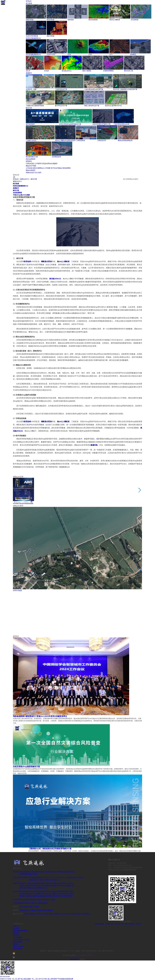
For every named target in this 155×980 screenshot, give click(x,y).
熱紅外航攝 (50, 36)
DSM (90, 54)
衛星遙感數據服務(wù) (33, 54)
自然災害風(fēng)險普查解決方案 (70, 124)
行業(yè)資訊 (30, 163)
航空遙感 (29, 3)
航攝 (126, 924)
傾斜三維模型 (87, 71)
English (82, 959)
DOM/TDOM (51, 54)
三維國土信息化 (31, 140)
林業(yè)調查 (37, 899)
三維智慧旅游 (81, 140)
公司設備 (29, 168)
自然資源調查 (17, 193)
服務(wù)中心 (25, 179)
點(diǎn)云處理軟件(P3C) (114, 106)
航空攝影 (138, 924)
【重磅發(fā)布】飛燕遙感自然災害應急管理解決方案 (50, 849)
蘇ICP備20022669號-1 (106, 951)
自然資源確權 (27, 899)
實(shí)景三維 (129, 71)
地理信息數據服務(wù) (33, 38)
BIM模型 (133, 54)
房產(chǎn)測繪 (36, 903)
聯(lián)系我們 (31, 170)
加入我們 (38, 173)
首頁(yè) (29, 1)
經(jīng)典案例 (31, 159)
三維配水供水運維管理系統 (35, 106)
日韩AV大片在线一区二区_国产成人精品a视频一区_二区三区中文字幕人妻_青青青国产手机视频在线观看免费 (37, 979)
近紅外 (28, 71)
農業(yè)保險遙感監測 (125, 140)
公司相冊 (47, 168)
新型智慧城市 (30, 124)
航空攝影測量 (99, 924)
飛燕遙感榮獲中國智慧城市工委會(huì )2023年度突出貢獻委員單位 (40, 716)
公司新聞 (38, 163)
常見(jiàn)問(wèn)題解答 (49, 163)
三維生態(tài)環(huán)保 (121, 124)
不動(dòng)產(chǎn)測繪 (21, 195)
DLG (111, 54)
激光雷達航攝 (93, 20)
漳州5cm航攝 (17, 590)
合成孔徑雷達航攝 (32, 36)
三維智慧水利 (101, 140)
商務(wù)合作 (30, 173)
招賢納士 (26, 914)
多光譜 (46, 71)
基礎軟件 (29, 73)
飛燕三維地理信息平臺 (92, 106)
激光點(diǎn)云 (67, 71)
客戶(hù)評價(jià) (56, 168)
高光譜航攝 (135, 20)
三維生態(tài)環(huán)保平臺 (94, 89)
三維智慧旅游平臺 (61, 89)
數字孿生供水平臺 (61, 106)
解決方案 (29, 108)
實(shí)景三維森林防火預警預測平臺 (125, 89)
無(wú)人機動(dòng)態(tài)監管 (65, 140)
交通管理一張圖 (31, 89)
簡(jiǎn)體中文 (75, 959)
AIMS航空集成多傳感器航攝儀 (23, 503)
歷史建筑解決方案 (32, 157)
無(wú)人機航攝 (115, 20)
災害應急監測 (56, 157)
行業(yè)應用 (24, 907)
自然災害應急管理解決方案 (102, 124)
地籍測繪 (44, 903)
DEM (69, 54)
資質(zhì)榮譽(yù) (38, 168)
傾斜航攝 (71, 20)
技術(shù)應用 (34, 907)
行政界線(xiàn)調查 (48, 899)
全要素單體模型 (108, 71)
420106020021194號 (84, 955)
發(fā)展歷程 (67, 168)
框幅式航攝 (30, 20)
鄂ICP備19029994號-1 (90, 951)
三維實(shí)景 (109, 924)
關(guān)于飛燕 (31, 166)
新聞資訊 (29, 161)
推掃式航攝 (50, 20)
